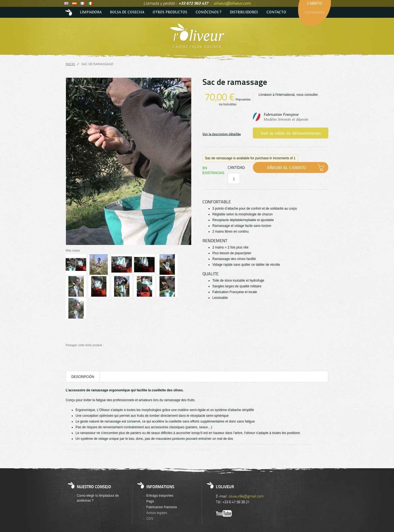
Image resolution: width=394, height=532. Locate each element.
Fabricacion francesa (162, 507)
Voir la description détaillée (222, 134)
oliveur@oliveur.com (232, 3)
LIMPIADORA (91, 12)
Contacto (276, 12)
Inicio (70, 64)
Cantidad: (236, 167)
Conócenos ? (208, 12)
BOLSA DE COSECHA (127, 12)
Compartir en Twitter (118, 345)
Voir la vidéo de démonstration (291, 133)
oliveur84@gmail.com (246, 496)
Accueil (69, 12)
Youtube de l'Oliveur (224, 513)
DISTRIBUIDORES (244, 12)
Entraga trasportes (160, 496)
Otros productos (170, 12)
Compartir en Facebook (109, 345)
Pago (150, 501)
